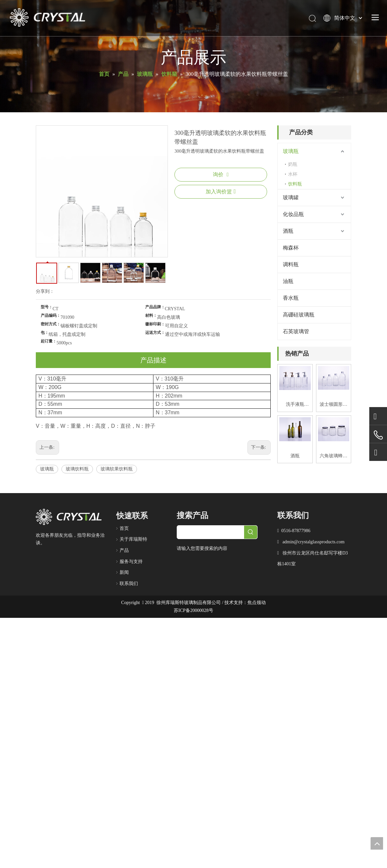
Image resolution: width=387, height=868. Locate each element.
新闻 (124, 572)
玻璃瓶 (47, 469)
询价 (221, 174)
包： (45, 333)
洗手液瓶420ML (295, 405)
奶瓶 (293, 164)
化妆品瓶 (293, 214)
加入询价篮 (221, 191)
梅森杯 (291, 248)
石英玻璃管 (296, 331)
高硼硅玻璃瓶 (299, 315)
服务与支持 (131, 562)
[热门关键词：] (251, 532)
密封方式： (51, 324)
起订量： (49, 341)
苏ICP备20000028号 (193, 610)
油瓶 (288, 281)
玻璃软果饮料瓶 (117, 469)
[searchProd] (211, 532)
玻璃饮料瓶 (77, 469)
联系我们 (129, 584)
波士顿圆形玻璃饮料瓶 (333, 405)
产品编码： (51, 315)
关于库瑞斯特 (133, 539)
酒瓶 (288, 231)
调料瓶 (291, 264)
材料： (151, 315)
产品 (124, 550)
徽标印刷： (155, 324)
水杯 (293, 174)
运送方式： (155, 333)
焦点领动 (257, 603)
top (377, 843)
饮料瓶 (295, 184)
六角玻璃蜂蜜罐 (333, 457)
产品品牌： (155, 307)
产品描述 (153, 360)
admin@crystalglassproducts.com (314, 542)
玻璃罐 (291, 197)
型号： (47, 307)
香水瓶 (291, 298)
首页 (124, 528)
